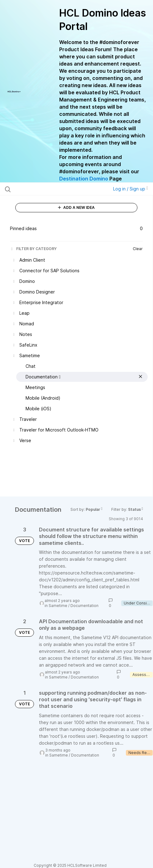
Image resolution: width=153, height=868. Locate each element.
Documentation (84, 606)
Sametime (58, 606)
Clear (138, 249)
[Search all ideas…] (46, 189)
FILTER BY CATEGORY (33, 249)
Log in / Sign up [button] (131, 189)
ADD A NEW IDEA (76, 207)
